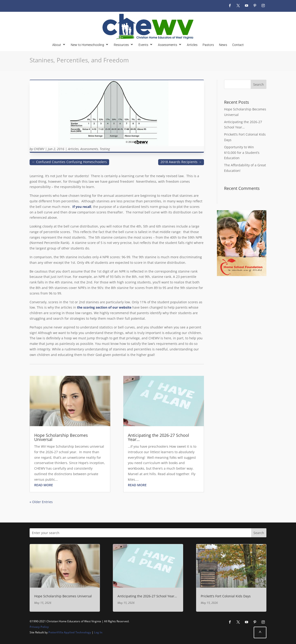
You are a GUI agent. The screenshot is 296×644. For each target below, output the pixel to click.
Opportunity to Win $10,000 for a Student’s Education (242, 153)
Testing (105, 149)
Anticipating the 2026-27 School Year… (159, 437)
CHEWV (39, 149)
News (223, 45)
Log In (98, 632)
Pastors (208, 45)
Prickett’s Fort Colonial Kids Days (226, 596)
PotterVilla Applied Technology (70, 632)
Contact (238, 45)
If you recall (82, 207)
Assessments (168, 45)
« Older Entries (41, 502)
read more (44, 485)
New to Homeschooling (87, 45)
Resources (121, 45)
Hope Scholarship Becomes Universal (61, 437)
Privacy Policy (39, 627)
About (57, 45)
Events (143, 45)
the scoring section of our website (104, 307)
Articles (192, 45)
